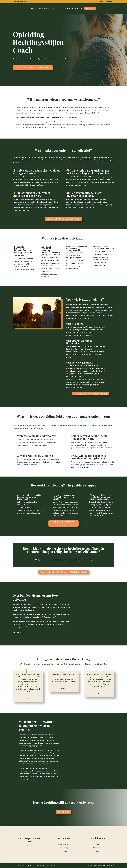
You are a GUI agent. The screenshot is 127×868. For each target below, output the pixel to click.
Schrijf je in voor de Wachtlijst (64, 219)
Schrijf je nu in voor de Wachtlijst (33, 68)
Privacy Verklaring (94, 866)
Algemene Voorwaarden (107, 866)
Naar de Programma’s (107, 2)
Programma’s (42, 8)
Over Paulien (76, 8)
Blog (53, 8)
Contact (66, 8)
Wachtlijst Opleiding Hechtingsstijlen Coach (63, 572)
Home (33, 8)
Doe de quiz (89, 8)
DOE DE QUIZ (63, 812)
